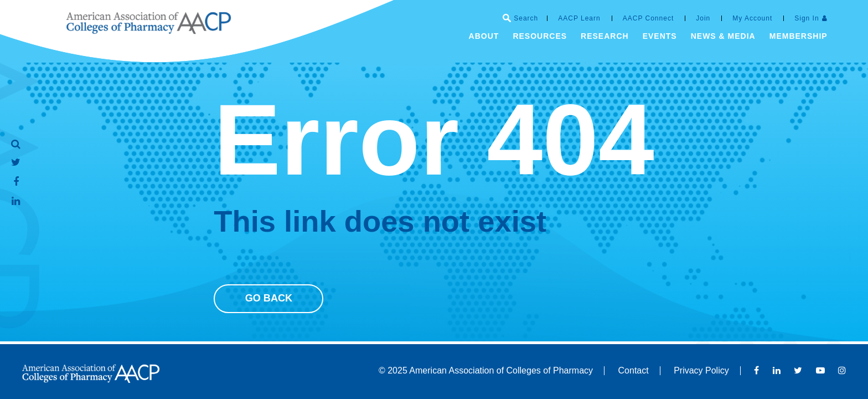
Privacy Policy (701, 370)
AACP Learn (579, 18)
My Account (752, 18)
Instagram (842, 370)
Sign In (807, 18)
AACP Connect (649, 18)
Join (703, 18)
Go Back (269, 298)
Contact (634, 370)
